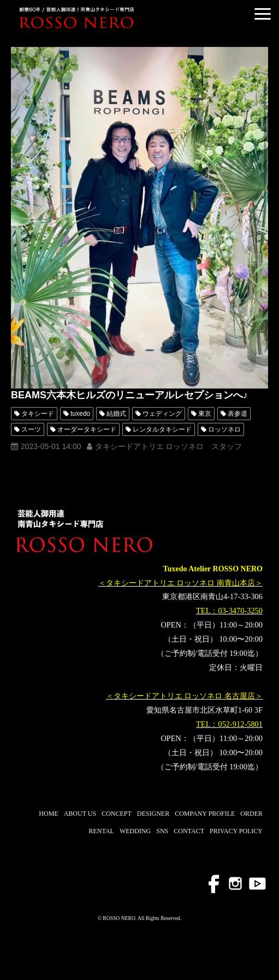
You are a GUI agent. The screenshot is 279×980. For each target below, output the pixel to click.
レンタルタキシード (162, 429)
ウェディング (162, 414)
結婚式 (116, 414)
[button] (263, 14)
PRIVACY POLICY (236, 831)
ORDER (251, 814)
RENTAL (102, 831)
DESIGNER (153, 814)
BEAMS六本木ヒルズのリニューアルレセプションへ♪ (129, 395)
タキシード (38, 414)
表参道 (238, 414)
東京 (205, 414)
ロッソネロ (224, 429)
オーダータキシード (87, 429)
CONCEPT (117, 814)
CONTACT (189, 831)
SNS (162, 831)
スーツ (31, 429)
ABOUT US (80, 814)
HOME (48, 814)
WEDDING (135, 831)
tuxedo (80, 414)
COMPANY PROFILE (205, 814)
